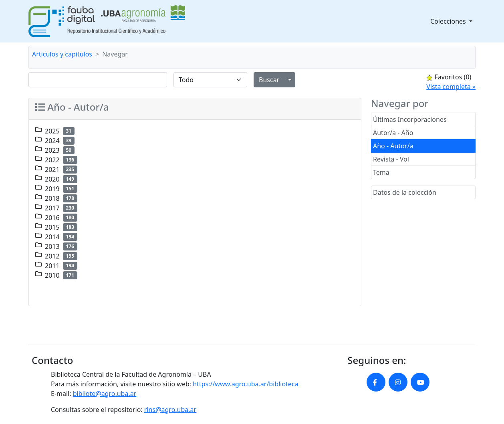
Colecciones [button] (449, 21)
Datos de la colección (405, 192)
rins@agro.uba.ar (170, 410)
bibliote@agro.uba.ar (105, 394)
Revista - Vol (391, 159)
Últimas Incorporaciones (410, 119)
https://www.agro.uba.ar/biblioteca (245, 384)
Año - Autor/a (393, 146)
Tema (381, 172)
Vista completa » (451, 87)
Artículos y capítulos (62, 54)
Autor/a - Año (393, 133)
